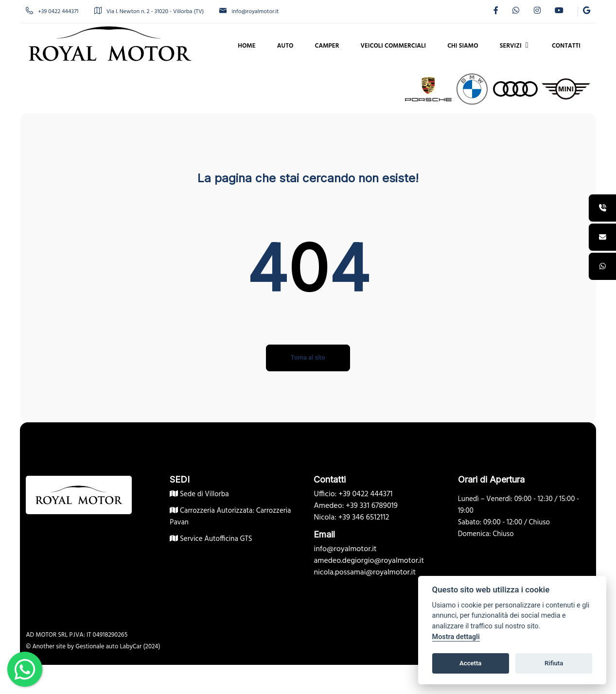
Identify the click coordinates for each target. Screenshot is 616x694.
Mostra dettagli (456, 637)
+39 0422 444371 (61, 12)
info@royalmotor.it (258, 12)
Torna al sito (308, 358)
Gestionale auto (106, 647)
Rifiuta (554, 663)
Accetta (470, 663)
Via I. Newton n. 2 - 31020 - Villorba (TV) (158, 12)
